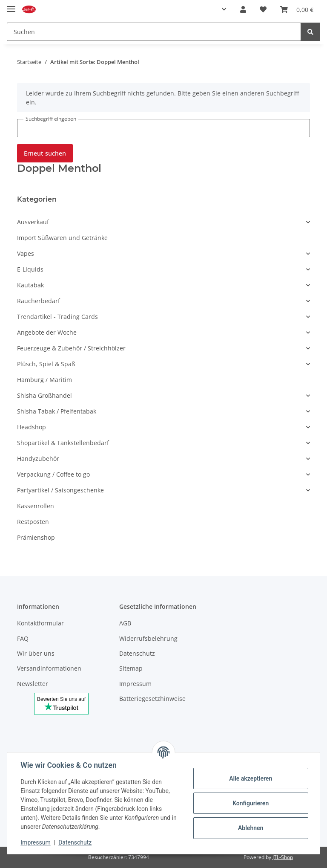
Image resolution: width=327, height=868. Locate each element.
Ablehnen (250, 828)
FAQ (23, 638)
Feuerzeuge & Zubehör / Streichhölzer (71, 348)
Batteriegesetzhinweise (152, 699)
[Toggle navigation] (11, 5)
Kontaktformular (40, 623)
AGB (125, 623)
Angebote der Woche (47, 332)
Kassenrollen (36, 506)
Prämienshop (36, 537)
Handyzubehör (38, 459)
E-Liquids (30, 269)
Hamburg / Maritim (44, 380)
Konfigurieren (250, 803)
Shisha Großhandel (44, 395)
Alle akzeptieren (250, 778)
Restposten (33, 522)
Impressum (135, 684)
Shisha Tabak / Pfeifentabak (57, 411)
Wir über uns (36, 653)
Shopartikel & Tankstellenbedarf (63, 443)
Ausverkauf (33, 222)
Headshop (32, 427)
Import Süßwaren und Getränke (62, 238)
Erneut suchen (45, 153)
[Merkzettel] (263, 9)
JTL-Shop (283, 857)
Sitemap (131, 668)
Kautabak (30, 285)
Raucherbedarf (39, 301)
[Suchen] (154, 32)
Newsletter (33, 684)
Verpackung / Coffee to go (53, 474)
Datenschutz (137, 653)
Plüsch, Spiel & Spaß (46, 364)
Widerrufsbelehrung (148, 638)
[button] (222, 9)
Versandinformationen (49, 668)
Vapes (26, 253)
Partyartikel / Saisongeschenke (60, 490)
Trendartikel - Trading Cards (57, 317)
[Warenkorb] (297, 9)
